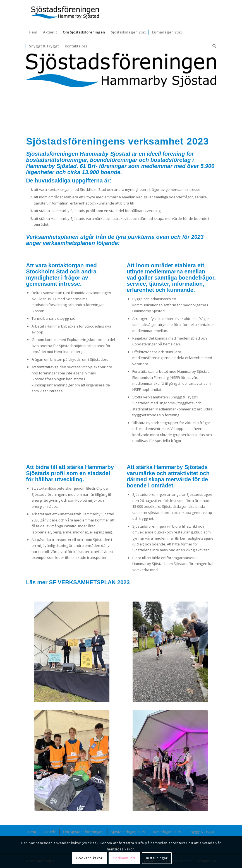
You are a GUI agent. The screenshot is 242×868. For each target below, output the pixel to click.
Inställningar (157, 858)
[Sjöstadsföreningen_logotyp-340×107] (65, 13)
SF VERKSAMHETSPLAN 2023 (89, 582)
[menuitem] (33, 32)
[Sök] (213, 46)
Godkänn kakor (89, 858)
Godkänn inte (124, 858)
